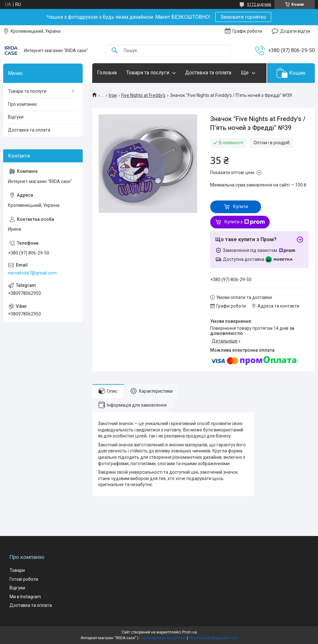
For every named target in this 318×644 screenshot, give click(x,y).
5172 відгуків (259, 4)
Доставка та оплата (208, 73)
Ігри (113, 95)
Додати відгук (295, 31)
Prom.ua (190, 632)
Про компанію (22, 104)
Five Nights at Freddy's (143, 95)
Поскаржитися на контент (163, 638)
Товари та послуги (148, 73)
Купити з (245, 222)
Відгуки (16, 117)
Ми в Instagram (25, 597)
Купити (241, 207)
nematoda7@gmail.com (32, 273)
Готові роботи (24, 579)
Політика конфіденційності (213, 638)
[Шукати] (114, 51)
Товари (17, 570)
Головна (107, 73)
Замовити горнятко (243, 17)
